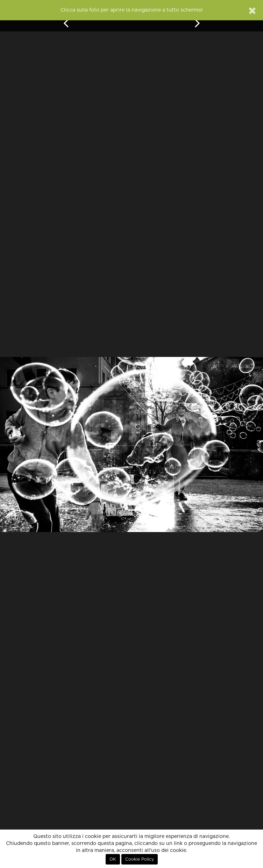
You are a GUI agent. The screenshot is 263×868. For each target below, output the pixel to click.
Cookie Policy (140, 859)
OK (113, 859)
